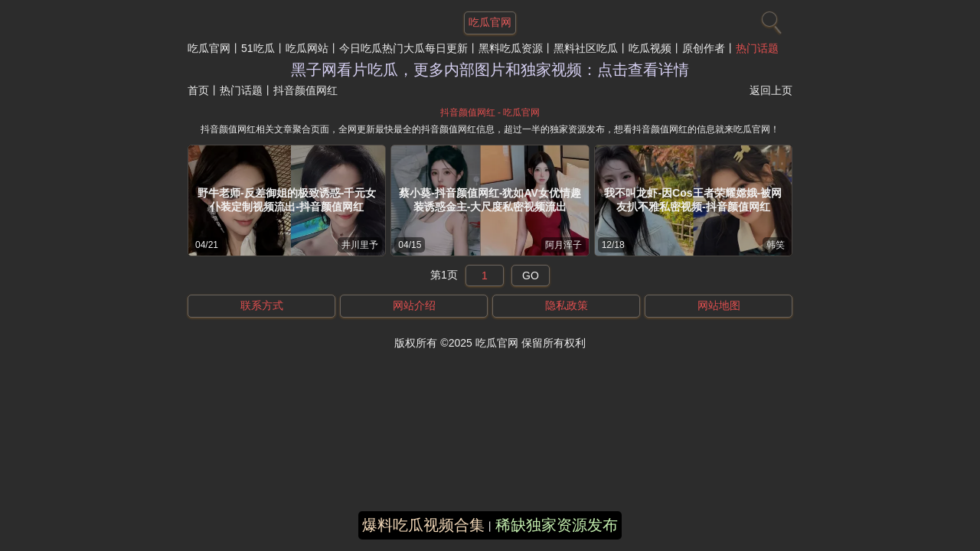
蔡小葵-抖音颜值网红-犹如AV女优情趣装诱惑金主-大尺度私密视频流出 (490, 200)
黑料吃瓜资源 (511, 48)
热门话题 (757, 48)
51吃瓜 (258, 48)
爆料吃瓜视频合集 (423, 525)
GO (531, 275)
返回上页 (771, 90)
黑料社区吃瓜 (586, 48)
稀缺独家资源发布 (557, 525)
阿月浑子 (563, 245)
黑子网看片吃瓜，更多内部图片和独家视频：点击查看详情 (490, 70)
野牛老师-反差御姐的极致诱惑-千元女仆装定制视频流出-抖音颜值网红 (287, 200)
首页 (198, 90)
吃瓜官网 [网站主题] (490, 22)
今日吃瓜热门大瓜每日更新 (403, 48)
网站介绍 (414, 305)
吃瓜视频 (650, 48)
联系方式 (262, 305)
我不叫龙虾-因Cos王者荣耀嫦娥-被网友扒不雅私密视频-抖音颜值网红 (693, 200)
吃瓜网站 (307, 48)
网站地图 (719, 305)
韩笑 (776, 245)
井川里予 (360, 245)
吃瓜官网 (209, 48)
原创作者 (704, 48)
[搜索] (769, 19)
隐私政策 (567, 305)
